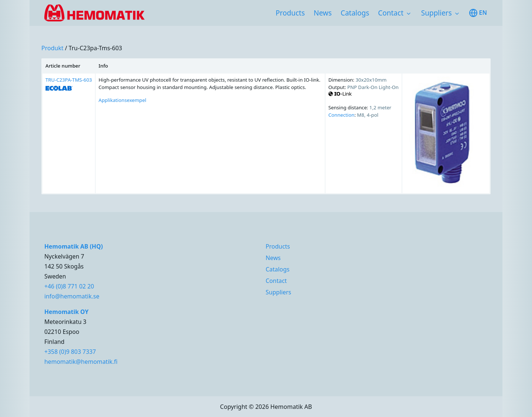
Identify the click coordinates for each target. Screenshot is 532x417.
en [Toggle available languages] (478, 13)
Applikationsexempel (122, 100)
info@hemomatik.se (72, 296)
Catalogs (355, 13)
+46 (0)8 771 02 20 (69, 286)
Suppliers (436, 13)
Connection (342, 115)
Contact (391, 13)
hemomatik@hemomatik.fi (81, 362)
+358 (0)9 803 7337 (70, 352)
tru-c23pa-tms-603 (96, 48)
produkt (52, 48)
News (323, 13)
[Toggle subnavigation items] (409, 14)
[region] (266, 126)
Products (290, 13)
